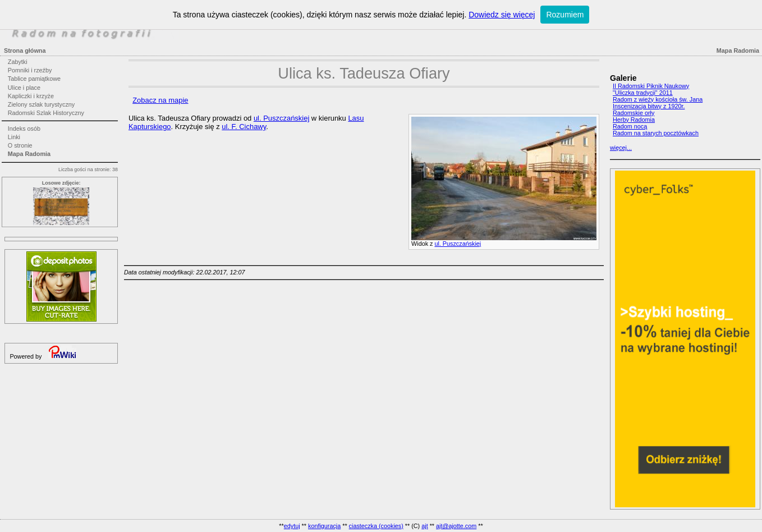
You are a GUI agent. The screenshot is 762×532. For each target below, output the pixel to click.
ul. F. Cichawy (244, 127)
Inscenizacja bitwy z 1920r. (649, 106)
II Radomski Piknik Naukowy (651, 86)
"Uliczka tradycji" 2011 (643, 93)
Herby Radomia (634, 120)
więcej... (621, 148)
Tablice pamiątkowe (34, 79)
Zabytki (18, 62)
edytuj (292, 526)
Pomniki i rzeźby (30, 70)
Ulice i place (24, 88)
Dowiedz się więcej (502, 15)
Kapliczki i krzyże (31, 96)
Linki (14, 137)
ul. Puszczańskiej (458, 244)
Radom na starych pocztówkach (656, 133)
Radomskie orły (634, 113)
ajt (424, 526)
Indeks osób (24, 129)
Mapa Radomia (29, 154)
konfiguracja (324, 526)
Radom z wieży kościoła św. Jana (658, 99)
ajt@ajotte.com (456, 526)
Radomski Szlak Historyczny (46, 113)
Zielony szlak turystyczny (41, 104)
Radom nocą (630, 126)
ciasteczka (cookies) (376, 526)
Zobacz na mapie (160, 100)
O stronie (20, 145)
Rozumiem (565, 15)
